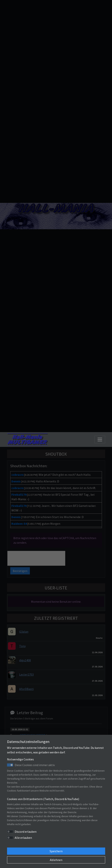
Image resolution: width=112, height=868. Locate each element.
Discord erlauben (26, 832)
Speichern (56, 851)
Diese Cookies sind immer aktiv (35, 765)
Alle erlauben (23, 838)
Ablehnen (56, 860)
